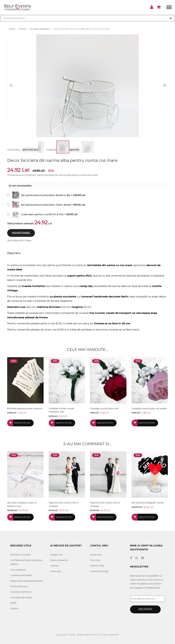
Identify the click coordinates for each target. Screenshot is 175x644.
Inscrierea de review (21, 597)
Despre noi (56, 555)
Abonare (145, 609)
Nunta (24, 29)
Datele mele (97, 566)
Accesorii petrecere (41, 29)
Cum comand (18, 570)
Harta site (56, 571)
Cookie (14, 608)
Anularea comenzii (21, 592)
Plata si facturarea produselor (27, 581)
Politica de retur (19, 586)
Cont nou (95, 560)
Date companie (59, 560)
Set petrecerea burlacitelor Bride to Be (46, 195)
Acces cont (96, 555)
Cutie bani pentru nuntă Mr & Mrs (42, 214)
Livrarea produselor (21, 575)
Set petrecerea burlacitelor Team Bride (46, 205)
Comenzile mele (99, 571)
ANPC (14, 603)
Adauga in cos (22, 423)
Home (13, 29)
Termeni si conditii (21, 555)
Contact (55, 566)
